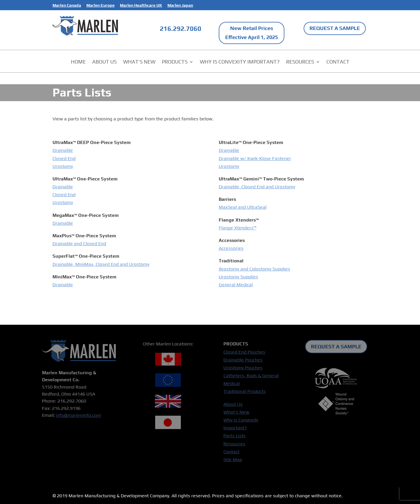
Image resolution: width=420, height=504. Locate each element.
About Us (233, 404)
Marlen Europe (100, 5)
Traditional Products (245, 391)
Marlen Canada (67, 5)
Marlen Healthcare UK (141, 5)
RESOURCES (300, 62)
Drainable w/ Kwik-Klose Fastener (255, 158)
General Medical (236, 285)
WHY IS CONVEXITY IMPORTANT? (240, 62)
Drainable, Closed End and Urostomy (257, 187)
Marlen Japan (180, 5)
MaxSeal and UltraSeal (243, 207)
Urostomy (63, 166)
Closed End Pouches (244, 352)
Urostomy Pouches (243, 368)
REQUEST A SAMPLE (335, 28)
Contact (231, 452)
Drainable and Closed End (79, 244)
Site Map (233, 460)
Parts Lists (235, 436)
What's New (236, 412)
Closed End (64, 158)
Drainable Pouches (243, 360)
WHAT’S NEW (139, 62)
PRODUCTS (175, 62)
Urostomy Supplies (238, 277)
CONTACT (338, 62)
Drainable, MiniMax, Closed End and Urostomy (101, 264)
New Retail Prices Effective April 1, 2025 (252, 33)
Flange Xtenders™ (238, 228)
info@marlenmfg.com (78, 415)
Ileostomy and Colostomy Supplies (254, 269)
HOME (78, 62)
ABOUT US (104, 62)
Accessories (231, 248)
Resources (234, 444)
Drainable (63, 150)
